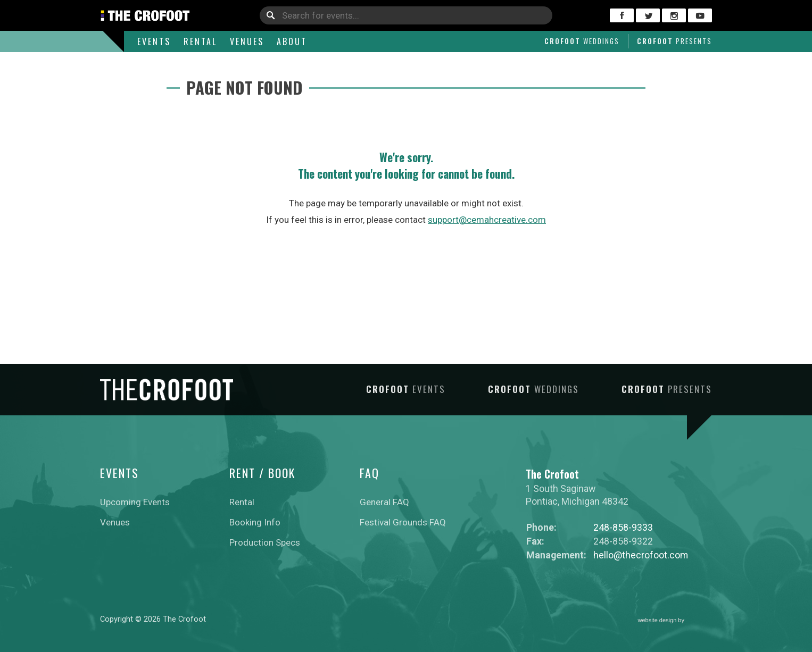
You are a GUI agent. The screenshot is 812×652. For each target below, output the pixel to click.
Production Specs (265, 542)
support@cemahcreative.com (487, 220)
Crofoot (582, 41)
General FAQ (384, 502)
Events (154, 41)
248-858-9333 (623, 527)
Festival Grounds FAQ (403, 522)
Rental (200, 41)
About (292, 41)
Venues (247, 41)
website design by (675, 621)
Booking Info (255, 522)
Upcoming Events (135, 502)
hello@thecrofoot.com (641, 555)
